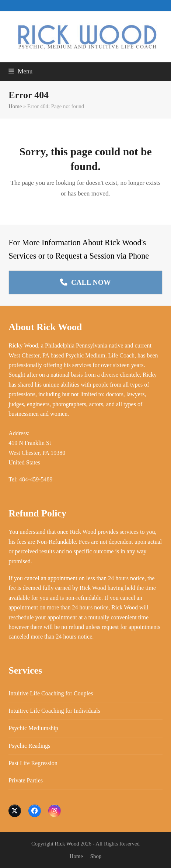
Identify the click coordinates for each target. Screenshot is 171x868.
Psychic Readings (29, 746)
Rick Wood (67, 844)
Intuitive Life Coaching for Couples (51, 693)
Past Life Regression (33, 763)
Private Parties (26, 780)
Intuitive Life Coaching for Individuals (54, 711)
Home (15, 106)
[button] (20, 71)
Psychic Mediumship (33, 728)
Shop (96, 856)
